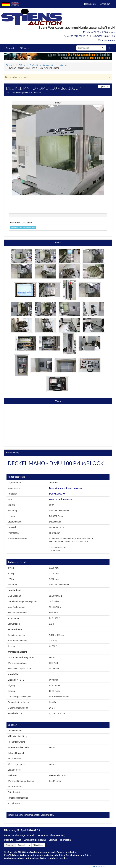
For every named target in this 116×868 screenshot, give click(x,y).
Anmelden (105, 4)
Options (104, 87)
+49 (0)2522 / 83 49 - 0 (76, 36)
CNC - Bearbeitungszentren (43, 65)
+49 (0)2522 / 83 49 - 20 (102, 36)
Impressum (66, 840)
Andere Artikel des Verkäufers (23, 228)
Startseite (10, 48)
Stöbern (25, 48)
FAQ (63, 835)
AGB (19, 840)
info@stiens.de (106, 40)
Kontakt (31, 835)
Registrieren (90, 4)
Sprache (10, 845)
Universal (63, 65)
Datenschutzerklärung (35, 840)
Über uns (9, 840)
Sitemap (53, 840)
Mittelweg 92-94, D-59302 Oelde (99, 32)
